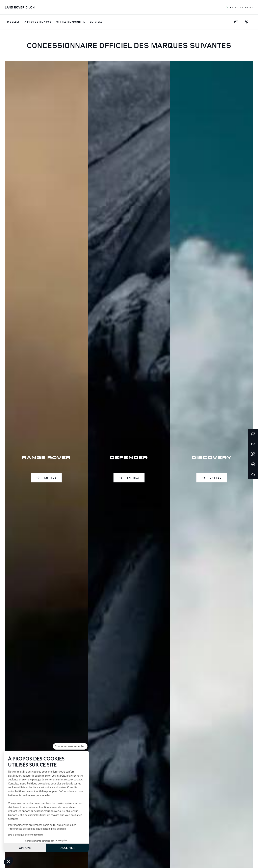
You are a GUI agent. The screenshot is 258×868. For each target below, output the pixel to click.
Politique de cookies (38, 783)
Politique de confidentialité (30, 791)
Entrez (46, 478)
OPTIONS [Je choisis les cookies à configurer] (25, 848)
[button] (8, 861)
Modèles (14, 22)
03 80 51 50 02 (240, 7)
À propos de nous (38, 22)
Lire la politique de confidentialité (26, 835)
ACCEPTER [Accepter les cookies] (68, 848)
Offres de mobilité (71, 22)
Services (96, 22)
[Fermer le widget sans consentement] (70, 746)
